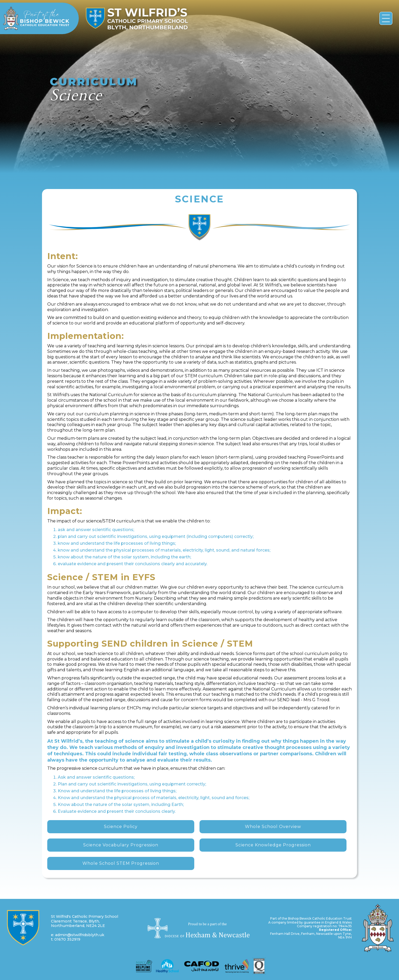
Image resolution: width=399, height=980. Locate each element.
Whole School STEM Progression (121, 863)
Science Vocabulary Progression (121, 845)
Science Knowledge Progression (273, 845)
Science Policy (121, 827)
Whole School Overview (273, 827)
